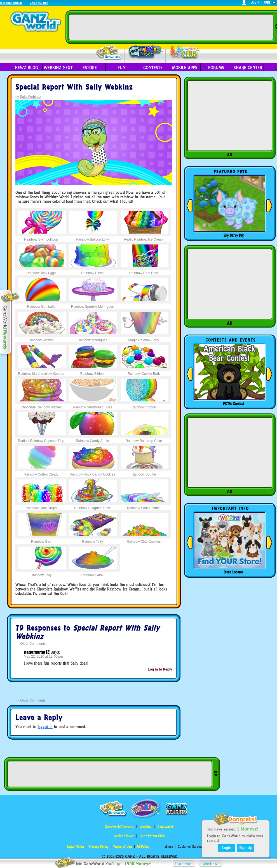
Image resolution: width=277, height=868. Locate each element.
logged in (45, 727)
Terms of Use (122, 847)
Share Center (248, 68)
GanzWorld (165, 827)
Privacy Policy (98, 847)
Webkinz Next (58, 68)
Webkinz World (11, 3)
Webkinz (145, 827)
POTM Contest (233, 404)
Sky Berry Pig (233, 235)
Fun (121, 68)
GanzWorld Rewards (119, 827)
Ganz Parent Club (152, 836)
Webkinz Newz (145, 52)
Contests (153, 68)
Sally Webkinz (30, 97)
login (255, 2)
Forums (216, 68)
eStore (90, 68)
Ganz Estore (39, 3)
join (267, 2)
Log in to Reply (160, 669)
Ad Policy (143, 847)
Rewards (109, 53)
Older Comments (31, 644)
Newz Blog (26, 68)
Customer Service (190, 847)
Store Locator (233, 572)
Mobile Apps (185, 68)
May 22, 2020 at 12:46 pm (43, 657)
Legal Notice (76, 847)
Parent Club (184, 52)
